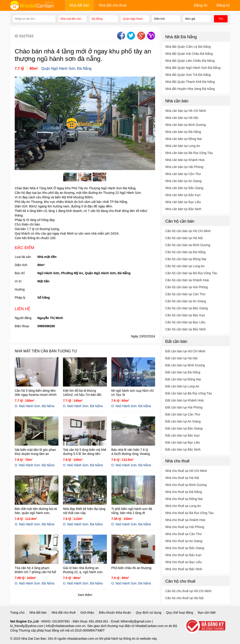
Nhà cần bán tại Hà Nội (182, 118)
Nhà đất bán (79, 5)
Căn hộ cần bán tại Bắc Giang (187, 308)
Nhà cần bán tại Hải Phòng (184, 167)
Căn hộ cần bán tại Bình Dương (188, 245)
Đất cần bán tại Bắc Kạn (182, 435)
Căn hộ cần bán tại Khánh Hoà (187, 280)
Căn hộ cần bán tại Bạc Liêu (185, 322)
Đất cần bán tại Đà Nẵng (183, 372)
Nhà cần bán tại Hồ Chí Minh (186, 111)
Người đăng (23, 318)
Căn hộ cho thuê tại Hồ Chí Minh (188, 591)
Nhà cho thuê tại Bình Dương (186, 485)
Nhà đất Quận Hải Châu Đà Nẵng (189, 54)
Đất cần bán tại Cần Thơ (183, 414)
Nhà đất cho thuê (113, 5)
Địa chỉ (20, 273)
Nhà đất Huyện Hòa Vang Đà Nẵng (190, 89)
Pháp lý (20, 298)
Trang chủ (17, 613)
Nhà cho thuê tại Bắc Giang (185, 548)
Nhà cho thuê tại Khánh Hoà (185, 520)
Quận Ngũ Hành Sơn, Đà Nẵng (66, 68)
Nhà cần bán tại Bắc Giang (184, 188)
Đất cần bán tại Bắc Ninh (183, 449)
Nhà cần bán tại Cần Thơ (183, 174)
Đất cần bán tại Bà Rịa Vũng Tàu (189, 393)
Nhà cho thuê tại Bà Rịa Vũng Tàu (189, 513)
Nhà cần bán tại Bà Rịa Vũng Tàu (189, 153)
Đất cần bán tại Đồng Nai (183, 379)
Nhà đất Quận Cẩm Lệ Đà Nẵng (188, 47)
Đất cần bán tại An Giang (183, 421)
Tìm (221, 19)
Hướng (20, 289)
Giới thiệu (87, 613)
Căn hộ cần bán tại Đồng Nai (186, 259)
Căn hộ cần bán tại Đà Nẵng (185, 252)
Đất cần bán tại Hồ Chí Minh (185, 351)
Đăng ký (223, 5)
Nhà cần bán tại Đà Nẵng (183, 132)
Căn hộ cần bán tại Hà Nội (184, 238)
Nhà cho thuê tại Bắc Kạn (183, 555)
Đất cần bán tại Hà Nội (181, 358)
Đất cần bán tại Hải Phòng (184, 407)
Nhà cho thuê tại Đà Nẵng (184, 492)
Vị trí (18, 281)
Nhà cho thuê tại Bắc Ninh (184, 569)
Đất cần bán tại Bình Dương (185, 365)
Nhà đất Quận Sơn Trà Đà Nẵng (188, 75)
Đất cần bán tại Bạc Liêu (183, 442)
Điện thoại (22, 326)
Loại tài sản (23, 257)
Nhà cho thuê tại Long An (183, 506)
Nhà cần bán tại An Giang (183, 181)
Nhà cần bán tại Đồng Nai (184, 139)
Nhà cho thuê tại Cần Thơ (184, 534)
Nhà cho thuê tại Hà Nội (182, 478)
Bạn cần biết (206, 613)
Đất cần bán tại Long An (182, 386)
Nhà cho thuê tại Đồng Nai (184, 499)
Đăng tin (201, 5)
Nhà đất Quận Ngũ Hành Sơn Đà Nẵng (193, 68)
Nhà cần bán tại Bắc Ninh (183, 209)
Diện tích (21, 265)
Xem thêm (85, 595)
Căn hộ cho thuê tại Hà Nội (184, 598)
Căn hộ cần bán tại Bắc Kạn (185, 315)
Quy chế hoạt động (179, 613)
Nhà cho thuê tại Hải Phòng (185, 527)
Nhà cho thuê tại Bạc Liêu (184, 562)
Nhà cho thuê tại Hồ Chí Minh (186, 471)
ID (17, 36)
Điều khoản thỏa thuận (115, 613)
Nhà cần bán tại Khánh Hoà (185, 160)
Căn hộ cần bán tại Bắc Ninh (186, 329)
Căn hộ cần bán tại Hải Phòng (187, 287)
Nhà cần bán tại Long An (183, 146)
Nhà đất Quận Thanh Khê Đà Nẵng (190, 82)
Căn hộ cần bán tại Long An (185, 266)
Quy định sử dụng (148, 613)
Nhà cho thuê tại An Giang (184, 541)
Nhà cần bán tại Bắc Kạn (183, 195)
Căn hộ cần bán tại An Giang (186, 301)
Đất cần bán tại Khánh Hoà (184, 400)
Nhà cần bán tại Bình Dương (186, 125)
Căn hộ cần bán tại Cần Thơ (185, 294)
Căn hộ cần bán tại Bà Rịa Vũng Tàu (191, 273)
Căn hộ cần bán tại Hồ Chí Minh (188, 231)
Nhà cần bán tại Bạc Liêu (183, 202)
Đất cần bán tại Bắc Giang (184, 428)
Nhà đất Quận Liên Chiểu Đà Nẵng (190, 61)
